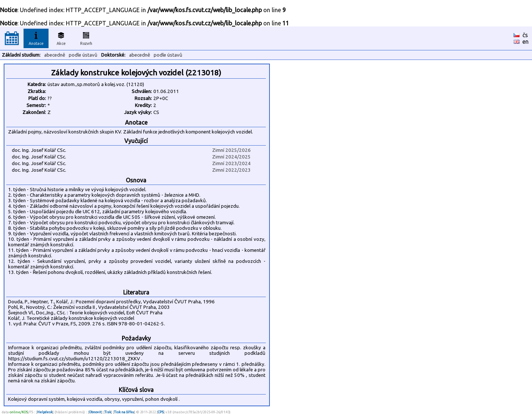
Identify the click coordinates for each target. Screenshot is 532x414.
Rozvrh (86, 38)
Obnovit (95, 412)
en (526, 42)
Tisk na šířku (124, 412)
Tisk (108, 412)
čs (525, 35)
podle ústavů (83, 55)
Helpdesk (45, 412)
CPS (161, 412)
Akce (61, 38)
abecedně (55, 55)
